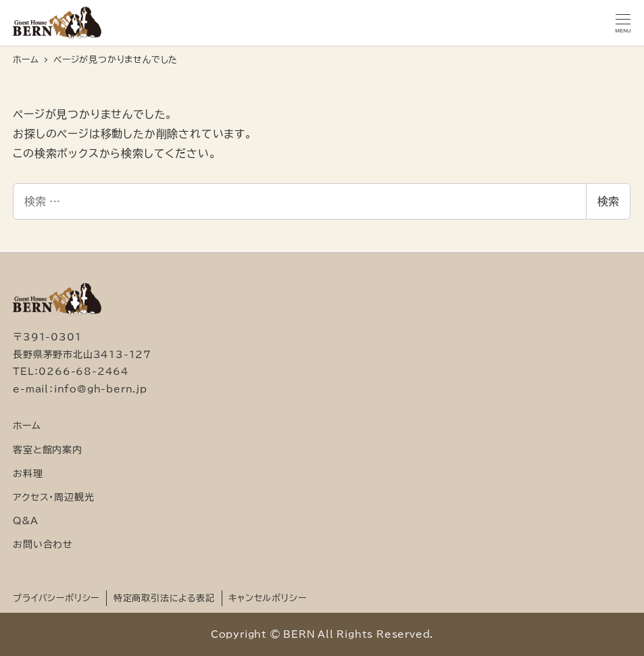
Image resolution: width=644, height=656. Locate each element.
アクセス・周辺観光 (53, 497)
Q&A (25, 521)
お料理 (28, 473)
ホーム (27, 425)
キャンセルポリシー (267, 598)
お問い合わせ (43, 544)
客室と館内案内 (48, 450)
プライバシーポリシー (56, 598)
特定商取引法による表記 (164, 598)
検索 (608, 201)
